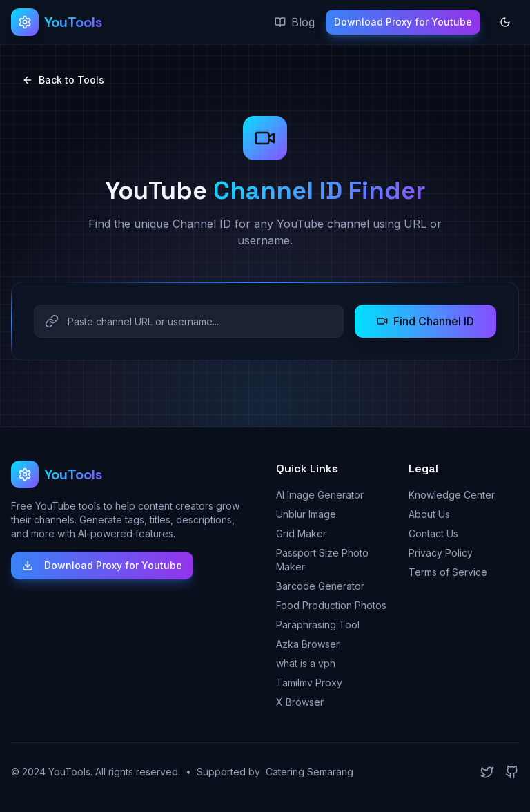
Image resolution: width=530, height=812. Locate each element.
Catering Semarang (310, 772)
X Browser (300, 702)
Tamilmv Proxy (309, 683)
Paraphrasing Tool (318, 625)
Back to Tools (63, 80)
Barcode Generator (320, 586)
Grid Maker (301, 533)
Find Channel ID (425, 321)
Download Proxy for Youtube (403, 22)
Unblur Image (306, 514)
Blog (295, 22)
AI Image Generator (320, 495)
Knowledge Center (452, 495)
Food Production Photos (331, 605)
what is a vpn (306, 663)
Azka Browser (308, 644)
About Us (429, 514)
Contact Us (433, 533)
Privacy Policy (441, 553)
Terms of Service (448, 572)
